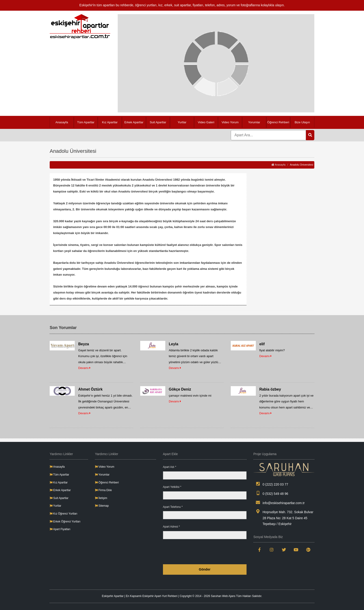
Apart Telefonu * (173, 507)
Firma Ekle (103, 490)
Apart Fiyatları (60, 529)
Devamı (84, 368)
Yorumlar (254, 122)
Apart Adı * (170, 467)
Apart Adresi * (171, 527)
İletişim (101, 498)
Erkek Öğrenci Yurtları (65, 522)
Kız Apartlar (110, 122)
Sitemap (102, 506)
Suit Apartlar (158, 122)
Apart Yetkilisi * (172, 487)
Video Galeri (206, 122)
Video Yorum (230, 122)
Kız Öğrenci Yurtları (63, 514)
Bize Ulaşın (302, 122)
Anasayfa (62, 122)
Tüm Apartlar (86, 122)
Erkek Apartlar (134, 122)
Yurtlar (182, 122)
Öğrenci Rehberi (278, 122)
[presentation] (211, 552)
